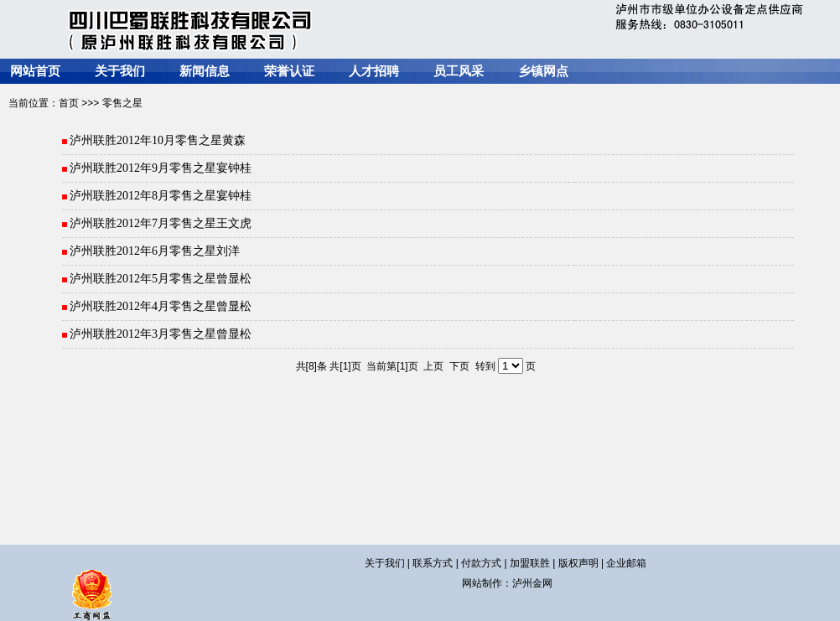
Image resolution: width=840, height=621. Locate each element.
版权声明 (578, 563)
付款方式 (481, 563)
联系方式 (433, 563)
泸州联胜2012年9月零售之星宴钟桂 (160, 168)
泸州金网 (532, 583)
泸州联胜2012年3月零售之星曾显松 (160, 334)
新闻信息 (205, 71)
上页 (433, 366)
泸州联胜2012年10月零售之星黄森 (157, 140)
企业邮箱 (626, 563)
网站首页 (35, 71)
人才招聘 (374, 71)
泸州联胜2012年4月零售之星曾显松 (160, 306)
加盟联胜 (530, 563)
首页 (69, 103)
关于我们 (120, 71)
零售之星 (122, 103)
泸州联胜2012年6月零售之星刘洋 (154, 251)
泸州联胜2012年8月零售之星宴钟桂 (160, 196)
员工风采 (459, 71)
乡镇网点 (543, 71)
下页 (459, 366)
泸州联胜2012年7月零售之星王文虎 (160, 223)
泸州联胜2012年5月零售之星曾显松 (160, 279)
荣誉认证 (289, 71)
